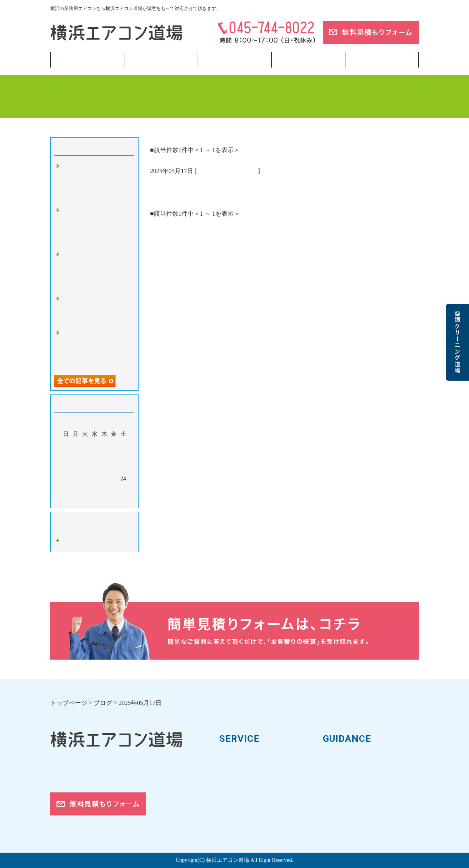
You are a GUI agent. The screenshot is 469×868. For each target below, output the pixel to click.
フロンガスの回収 (245, 827)
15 (104, 467)
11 (66, 467)
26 (75, 490)
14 (95, 467)
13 (85, 467)
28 (95, 490)
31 (123, 490)
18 (66, 479)
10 (123, 456)
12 (75, 467)
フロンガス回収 (234, 60)
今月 (94, 500)
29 (104, 490)
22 (104, 479)
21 (95, 479)
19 (75, 479)
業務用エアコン (161, 60)
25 (66, 490)
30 (114, 490)
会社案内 (336, 775)
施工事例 (232, 801)
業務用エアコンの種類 (252, 762)
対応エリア (339, 801)
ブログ (382, 60)
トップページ (87, 60)
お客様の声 (339, 788)
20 (85, 479)
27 (85, 490)
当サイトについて (308, 60)
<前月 (80, 500)
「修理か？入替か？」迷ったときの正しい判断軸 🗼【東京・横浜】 (96, 309)
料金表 (229, 788)
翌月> (109, 500)
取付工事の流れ (242, 814)
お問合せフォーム (349, 827)
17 (123, 467)
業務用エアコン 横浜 (227, 171)
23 (114, 479)
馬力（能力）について (252, 775)
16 (114, 467)
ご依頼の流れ (342, 814)
